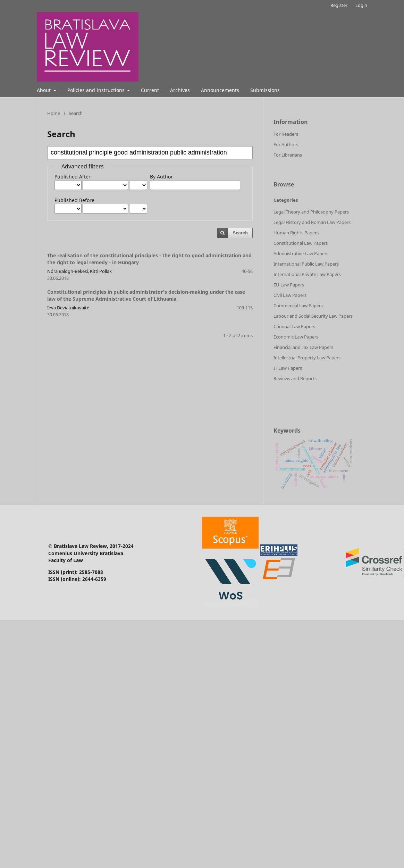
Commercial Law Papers (298, 306)
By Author (161, 177)
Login (361, 5)
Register (339, 5)
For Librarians (288, 155)
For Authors (286, 144)
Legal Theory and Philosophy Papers (311, 212)
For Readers (286, 134)
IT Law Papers (288, 368)
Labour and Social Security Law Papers (313, 316)
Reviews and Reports (295, 378)
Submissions (265, 90)
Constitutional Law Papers (301, 243)
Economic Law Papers (296, 337)
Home (54, 113)
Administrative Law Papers (301, 253)
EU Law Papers (289, 285)
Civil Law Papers (290, 295)
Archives (180, 90)
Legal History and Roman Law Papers (312, 222)
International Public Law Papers (306, 264)
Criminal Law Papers (294, 326)
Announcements (220, 90)
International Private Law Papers (307, 274)
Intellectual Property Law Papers (307, 358)
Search (240, 233)
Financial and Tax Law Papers (303, 347)
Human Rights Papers (296, 233)
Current (150, 90)
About (44, 90)
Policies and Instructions (97, 90)
